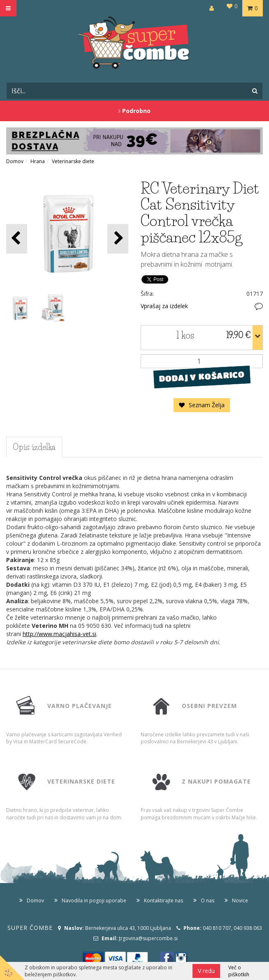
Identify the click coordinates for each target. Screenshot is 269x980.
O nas (208, 900)
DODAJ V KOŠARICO (202, 377)
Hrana (38, 161)
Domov (15, 161)
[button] (118, 239)
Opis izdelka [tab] (34, 447)
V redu (206, 971)
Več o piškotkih (239, 971)
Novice (240, 900)
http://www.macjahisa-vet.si (59, 634)
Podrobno (134, 111)
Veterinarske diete (73, 161)
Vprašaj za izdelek (164, 306)
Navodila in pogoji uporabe (94, 900)
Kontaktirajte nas (163, 900)
